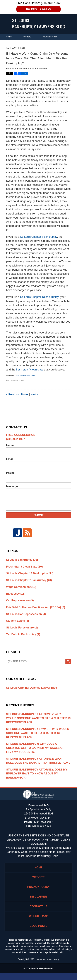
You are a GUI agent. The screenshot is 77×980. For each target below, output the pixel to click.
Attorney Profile (50, 37)
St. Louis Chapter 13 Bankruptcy (30, 574)
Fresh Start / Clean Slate (25, 376)
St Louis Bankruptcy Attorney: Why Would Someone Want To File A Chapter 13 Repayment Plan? (37, 719)
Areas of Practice (14, 43)
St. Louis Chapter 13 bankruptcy (40, 297)
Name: (10, 445)
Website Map (38, 923)
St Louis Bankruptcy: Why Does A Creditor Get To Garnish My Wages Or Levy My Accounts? (36, 749)
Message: (12, 486)
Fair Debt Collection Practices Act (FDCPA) (36, 608)
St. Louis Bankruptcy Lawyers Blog (38, 24)
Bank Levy (16, 594)
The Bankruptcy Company (47, 967)
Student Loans (18, 622)
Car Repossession (20, 601)
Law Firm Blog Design (38, 975)
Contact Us (39, 43)
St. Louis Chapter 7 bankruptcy (39, 237)
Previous (13, 394)
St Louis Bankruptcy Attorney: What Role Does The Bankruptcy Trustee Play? (35, 764)
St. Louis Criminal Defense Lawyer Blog (32, 689)
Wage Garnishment (21, 587)
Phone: (11, 473)
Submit (38, 515)
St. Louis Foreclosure (22, 628)
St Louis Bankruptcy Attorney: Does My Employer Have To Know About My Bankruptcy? (37, 779)
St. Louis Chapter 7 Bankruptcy (29, 580)
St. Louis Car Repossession (26, 615)
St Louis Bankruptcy (22, 560)
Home (9, 37)
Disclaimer (38, 903)
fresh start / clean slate (30, 370)
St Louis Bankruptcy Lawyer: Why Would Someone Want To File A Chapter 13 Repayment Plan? (38, 734)
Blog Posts (38, 933)
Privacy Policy (38, 893)
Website (27, 37)
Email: (10, 459)
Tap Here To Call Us (38, 9)
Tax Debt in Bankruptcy (23, 635)
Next (35, 394)
